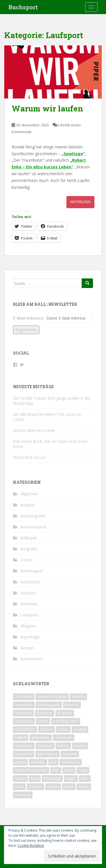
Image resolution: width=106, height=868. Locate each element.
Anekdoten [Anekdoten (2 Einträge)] (24, 705)
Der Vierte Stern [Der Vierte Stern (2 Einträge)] (66, 721)
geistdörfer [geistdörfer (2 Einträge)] (41, 738)
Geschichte (30, 582)
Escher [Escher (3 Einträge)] (63, 729)
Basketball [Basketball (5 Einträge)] (23, 713)
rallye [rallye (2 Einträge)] (83, 770)
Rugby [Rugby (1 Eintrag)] (71, 778)
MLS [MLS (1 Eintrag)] (53, 762)
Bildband (28, 538)
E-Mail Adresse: (29, 318)
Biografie (29, 549)
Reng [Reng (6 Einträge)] (35, 778)
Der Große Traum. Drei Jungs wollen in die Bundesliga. (52, 401)
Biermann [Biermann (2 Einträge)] (45, 713)
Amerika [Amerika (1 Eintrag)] (78, 697)
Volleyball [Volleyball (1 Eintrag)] (23, 795)
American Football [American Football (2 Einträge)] (52, 697)
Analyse (27, 505)
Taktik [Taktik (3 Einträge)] (69, 787)
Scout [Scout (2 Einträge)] (19, 787)
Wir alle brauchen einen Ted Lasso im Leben (47, 417)
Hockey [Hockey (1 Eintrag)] (80, 746)
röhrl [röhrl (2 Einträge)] (85, 778)
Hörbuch (28, 593)
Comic (26, 560)
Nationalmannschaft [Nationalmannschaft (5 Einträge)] (31, 770)
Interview (29, 604)
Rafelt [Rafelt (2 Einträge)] (69, 770)
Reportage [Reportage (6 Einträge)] (52, 778)
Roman (27, 648)
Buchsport (23, 7)
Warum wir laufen (47, 108)
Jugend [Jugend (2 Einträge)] (20, 762)
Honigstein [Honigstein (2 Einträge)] (24, 754)
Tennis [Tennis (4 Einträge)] (84, 787)
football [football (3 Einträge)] (80, 729)
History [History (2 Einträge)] (63, 746)
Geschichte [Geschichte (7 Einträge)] (24, 746)
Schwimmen (32, 659)
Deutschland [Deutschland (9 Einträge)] (25, 729)
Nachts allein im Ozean (34, 430)
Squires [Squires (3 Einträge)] (53, 787)
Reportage (30, 637)
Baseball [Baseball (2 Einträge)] (72, 705)
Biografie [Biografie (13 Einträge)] (65, 713)
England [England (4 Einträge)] (46, 729)
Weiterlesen (80, 202)
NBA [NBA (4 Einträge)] (56, 770)
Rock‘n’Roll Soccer (29, 457)
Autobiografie (33, 516)
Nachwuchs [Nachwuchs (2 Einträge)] (71, 762)
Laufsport (29, 615)
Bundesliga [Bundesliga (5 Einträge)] (24, 721)
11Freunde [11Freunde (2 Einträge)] (24, 697)
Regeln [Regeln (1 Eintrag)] (20, 778)
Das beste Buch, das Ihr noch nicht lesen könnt (50, 444)
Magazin (28, 626)
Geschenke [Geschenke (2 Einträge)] (64, 738)
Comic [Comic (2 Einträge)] (43, 721)
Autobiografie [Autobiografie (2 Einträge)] (49, 705)
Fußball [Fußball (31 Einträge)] (21, 738)
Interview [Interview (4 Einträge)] (70, 754)
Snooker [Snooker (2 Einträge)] (35, 787)
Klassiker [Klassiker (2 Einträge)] (38, 762)
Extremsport (32, 571)
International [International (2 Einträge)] (47, 754)
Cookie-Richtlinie (31, 846)
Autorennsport (34, 527)
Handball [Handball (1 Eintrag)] (45, 746)
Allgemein (29, 494)
